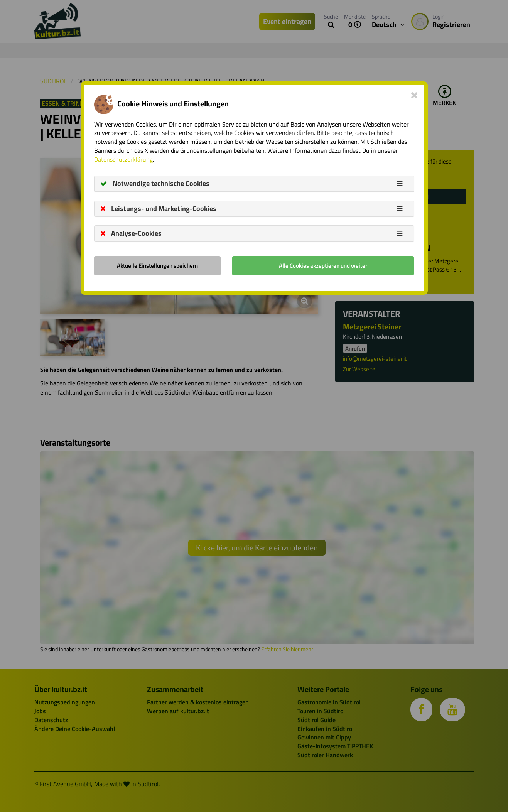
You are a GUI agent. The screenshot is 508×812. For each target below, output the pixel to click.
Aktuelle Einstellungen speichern (157, 266)
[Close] (414, 95)
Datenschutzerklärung (123, 159)
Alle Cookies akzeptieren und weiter (323, 266)
